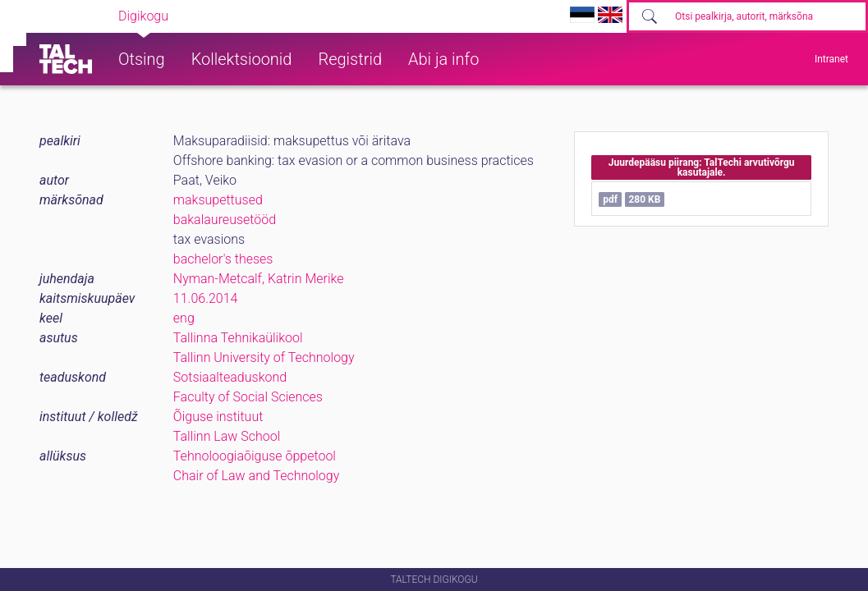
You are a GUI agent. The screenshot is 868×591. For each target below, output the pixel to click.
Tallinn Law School (227, 436)
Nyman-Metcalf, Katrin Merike (259, 279)
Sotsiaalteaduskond (230, 377)
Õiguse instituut (218, 417)
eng (184, 318)
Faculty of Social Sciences (248, 397)
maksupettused (218, 200)
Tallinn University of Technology (264, 357)
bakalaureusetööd (225, 220)
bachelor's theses (223, 259)
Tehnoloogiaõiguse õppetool (255, 456)
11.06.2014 (206, 298)
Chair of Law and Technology (256, 476)
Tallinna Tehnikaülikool (238, 338)
